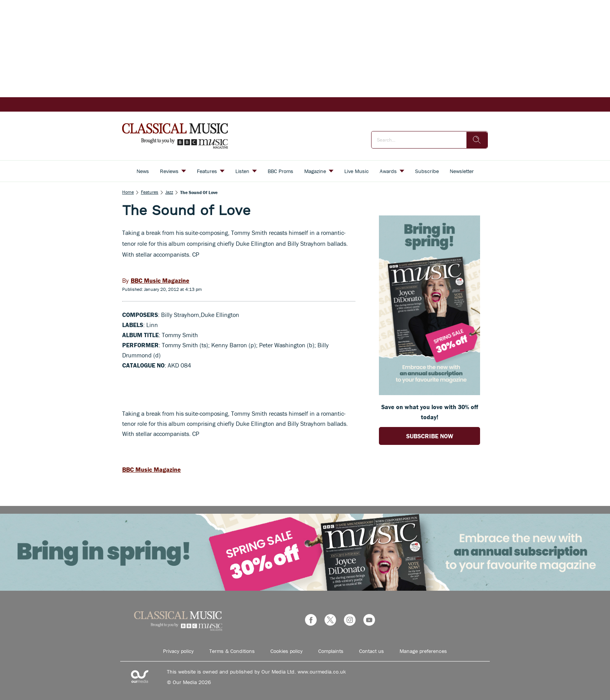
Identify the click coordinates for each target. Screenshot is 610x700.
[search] (477, 140)
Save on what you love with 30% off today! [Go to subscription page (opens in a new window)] (430, 412)
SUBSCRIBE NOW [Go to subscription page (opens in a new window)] (430, 436)
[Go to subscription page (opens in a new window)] (429, 393)
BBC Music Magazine (152, 469)
